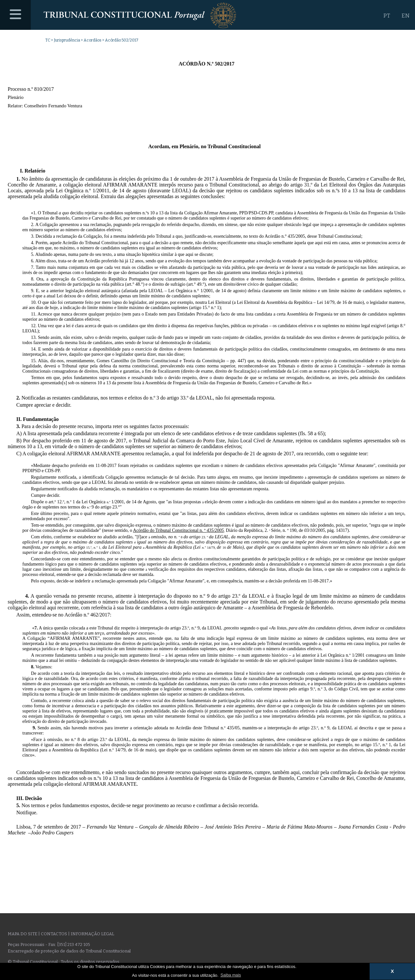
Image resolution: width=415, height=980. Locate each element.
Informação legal (92, 934)
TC (48, 40)
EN (405, 16)
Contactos (54, 934)
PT (387, 16)
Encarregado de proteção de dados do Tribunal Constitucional (69, 951)
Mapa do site (23, 934)
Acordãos (93, 40)
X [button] (392, 971)
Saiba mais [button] (231, 975)
